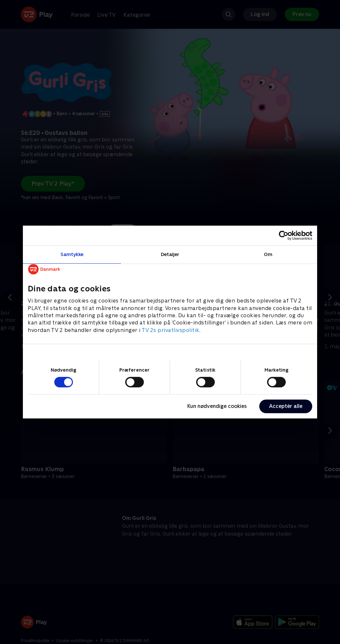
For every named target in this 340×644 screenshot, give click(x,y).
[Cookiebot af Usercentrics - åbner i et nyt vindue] (284, 235)
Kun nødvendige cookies (217, 406)
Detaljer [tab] (170, 254)
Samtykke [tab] (72, 254)
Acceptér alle (286, 406)
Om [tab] (268, 254)
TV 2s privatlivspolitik (170, 330)
